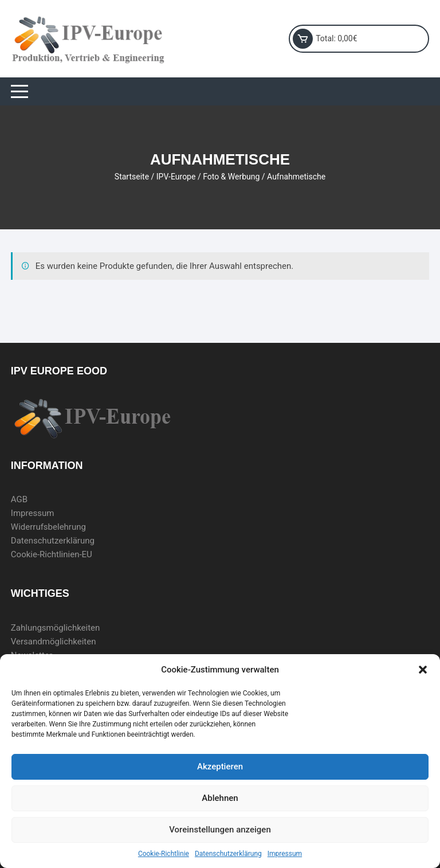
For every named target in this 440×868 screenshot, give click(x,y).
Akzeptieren (220, 767)
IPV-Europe (176, 177)
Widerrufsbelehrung (48, 527)
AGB (19, 499)
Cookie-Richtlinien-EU (52, 554)
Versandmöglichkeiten (54, 642)
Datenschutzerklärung (228, 854)
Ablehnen (220, 798)
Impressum (285, 854)
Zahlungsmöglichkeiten (56, 628)
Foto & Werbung (231, 177)
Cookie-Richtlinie (164, 854)
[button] (423, 670)
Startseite (132, 177)
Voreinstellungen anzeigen (220, 830)
